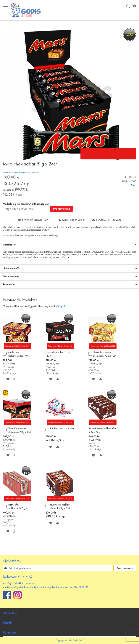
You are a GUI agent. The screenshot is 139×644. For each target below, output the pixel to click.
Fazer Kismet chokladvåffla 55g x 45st (102, 430)
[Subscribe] (125, 568)
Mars (134, 185)
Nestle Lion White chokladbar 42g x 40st (104, 354)
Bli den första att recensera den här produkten (21, 173)
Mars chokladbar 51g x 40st (58, 354)
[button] (8, 379)
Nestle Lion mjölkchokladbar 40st (18, 354)
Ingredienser (9, 245)
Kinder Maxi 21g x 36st (62, 429)
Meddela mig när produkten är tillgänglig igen (26, 204)
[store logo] (26, 10)
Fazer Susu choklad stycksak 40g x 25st (60, 506)
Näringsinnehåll (11, 269)
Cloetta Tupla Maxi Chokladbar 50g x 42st (19, 430)
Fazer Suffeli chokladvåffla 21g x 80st (17, 507)
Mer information (11, 277)
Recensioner (9, 285)
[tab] (69, 245)
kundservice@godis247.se (16, 587)
